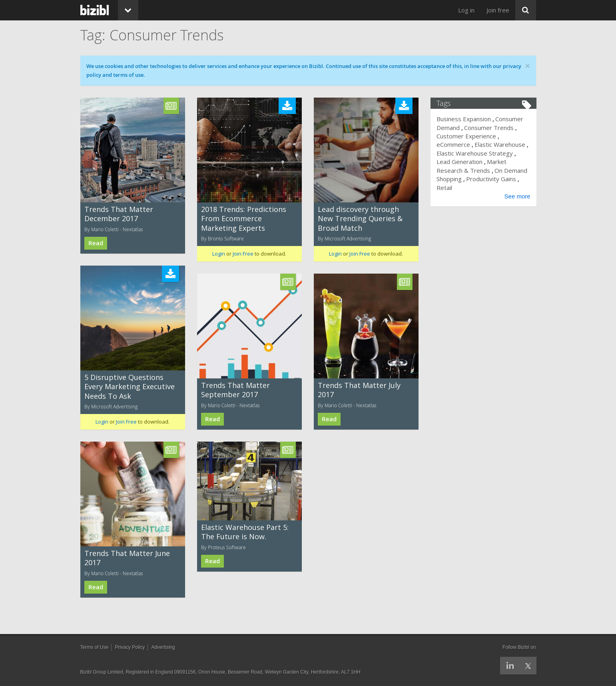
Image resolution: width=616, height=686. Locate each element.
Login (219, 254)
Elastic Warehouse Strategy (475, 153)
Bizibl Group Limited (102, 672)
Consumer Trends (489, 128)
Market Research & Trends (472, 166)
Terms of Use (95, 647)
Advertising (163, 647)
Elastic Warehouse (500, 144)
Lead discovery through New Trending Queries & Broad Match (360, 219)
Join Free (243, 254)
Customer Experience (467, 136)
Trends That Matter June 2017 (127, 558)
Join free (498, 10)
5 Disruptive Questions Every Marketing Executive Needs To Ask (130, 387)
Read (96, 243)
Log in (466, 10)
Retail (445, 188)
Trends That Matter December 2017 (119, 214)
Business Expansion (464, 119)
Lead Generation (460, 162)
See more (517, 196)
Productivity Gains (491, 179)
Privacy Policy (130, 647)
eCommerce (454, 144)
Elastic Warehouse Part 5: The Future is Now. (245, 532)
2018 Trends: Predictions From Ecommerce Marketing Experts (244, 219)
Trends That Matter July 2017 (359, 390)
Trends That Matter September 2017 (235, 390)
